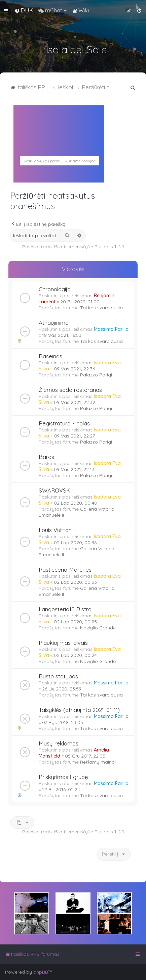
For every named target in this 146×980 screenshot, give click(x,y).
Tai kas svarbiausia (101, 308)
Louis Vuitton (55, 530)
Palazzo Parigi (96, 375)
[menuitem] (24, 10)
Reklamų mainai (98, 762)
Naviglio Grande (98, 628)
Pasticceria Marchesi (66, 570)
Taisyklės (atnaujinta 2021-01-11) (79, 710)
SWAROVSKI (55, 490)
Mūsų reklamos (59, 743)
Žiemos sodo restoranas (70, 390)
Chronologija (55, 289)
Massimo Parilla (111, 329)
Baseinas (50, 356)
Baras (46, 457)
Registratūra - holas (64, 423)
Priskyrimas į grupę (63, 777)
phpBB (41, 972)
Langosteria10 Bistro (65, 609)
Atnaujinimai (54, 323)
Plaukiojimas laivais (63, 643)
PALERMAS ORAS (59, 153)
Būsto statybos (58, 676)
